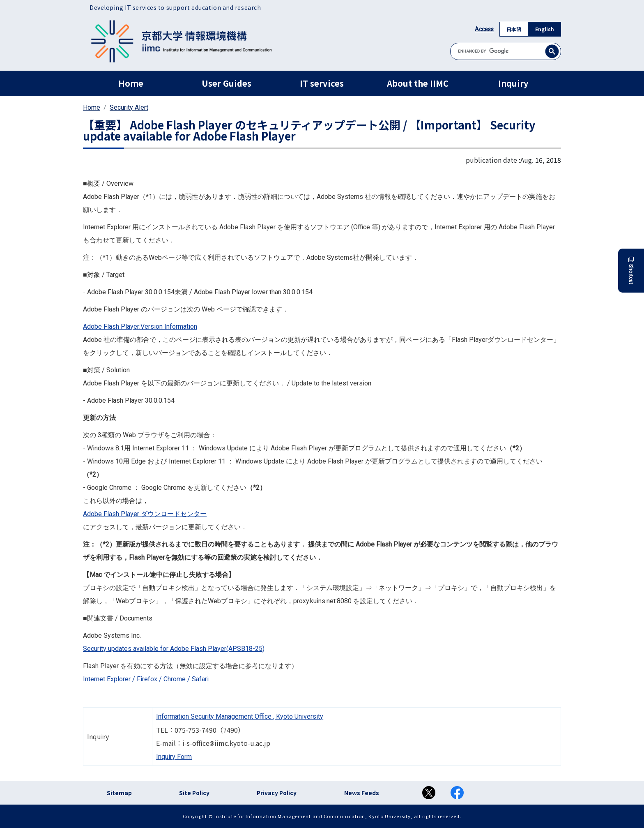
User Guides (227, 83)
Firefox (147, 679)
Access (484, 29)
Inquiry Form (174, 757)
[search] (506, 51)
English (545, 29)
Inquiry (513, 83)
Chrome (175, 679)
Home (131, 83)
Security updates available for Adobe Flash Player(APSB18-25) (174, 649)
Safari (200, 679)
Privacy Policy (277, 793)
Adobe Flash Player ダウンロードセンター (145, 514)
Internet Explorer (107, 679)
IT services (322, 83)
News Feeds (362, 793)
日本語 (514, 29)
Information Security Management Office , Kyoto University (240, 716)
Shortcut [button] (631, 271)
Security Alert (129, 107)
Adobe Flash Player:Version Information (140, 326)
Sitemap (119, 793)
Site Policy (194, 793)
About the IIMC (418, 83)
